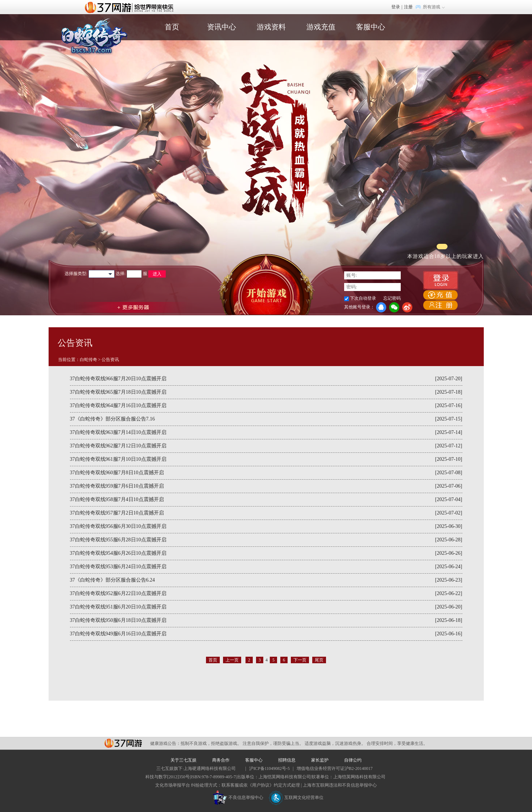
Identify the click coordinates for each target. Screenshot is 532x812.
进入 (157, 274)
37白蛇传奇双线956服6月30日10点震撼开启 (118, 526)
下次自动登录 (363, 298)
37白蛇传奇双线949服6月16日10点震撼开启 (118, 634)
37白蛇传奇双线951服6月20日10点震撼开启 (118, 607)
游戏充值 (321, 27)
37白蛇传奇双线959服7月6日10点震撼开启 (117, 486)
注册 (408, 7)
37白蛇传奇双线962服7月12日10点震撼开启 (118, 446)
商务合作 (221, 760)
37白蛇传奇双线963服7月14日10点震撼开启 (118, 432)
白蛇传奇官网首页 (94, 37)
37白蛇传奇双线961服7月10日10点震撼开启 (118, 459)
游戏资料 (271, 27)
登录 (396, 7)
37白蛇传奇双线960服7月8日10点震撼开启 (117, 473)
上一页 (232, 660)
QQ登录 (381, 307)
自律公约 (353, 760)
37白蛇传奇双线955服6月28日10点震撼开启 (118, 540)
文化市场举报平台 (173, 785)
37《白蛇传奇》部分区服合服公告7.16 (113, 419)
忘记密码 (392, 298)
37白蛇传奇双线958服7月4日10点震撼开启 (117, 499)
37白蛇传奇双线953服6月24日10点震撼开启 (118, 567)
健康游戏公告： (165, 743)
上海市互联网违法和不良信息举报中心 (340, 785)
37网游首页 (131, 7)
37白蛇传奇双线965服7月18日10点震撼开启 (118, 392)
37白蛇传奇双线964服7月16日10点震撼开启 (118, 405)
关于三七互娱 (183, 760)
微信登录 (394, 307)
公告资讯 (110, 360)
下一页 (300, 660)
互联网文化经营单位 (296, 797)
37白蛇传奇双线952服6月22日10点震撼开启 (118, 593)
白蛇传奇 (88, 360)
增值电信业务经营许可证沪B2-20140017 (335, 768)
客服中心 (371, 27)
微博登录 (407, 307)
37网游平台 (123, 743)
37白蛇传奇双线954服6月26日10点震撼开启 (118, 553)
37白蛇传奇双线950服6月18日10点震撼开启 (118, 620)
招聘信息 (287, 760)
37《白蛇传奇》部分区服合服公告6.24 (113, 580)
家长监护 (320, 760)
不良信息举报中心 (238, 797)
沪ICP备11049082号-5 (269, 768)
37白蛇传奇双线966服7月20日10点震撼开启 (118, 379)
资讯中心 (222, 27)
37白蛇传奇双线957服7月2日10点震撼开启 (117, 513)
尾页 (319, 660)
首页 (172, 27)
